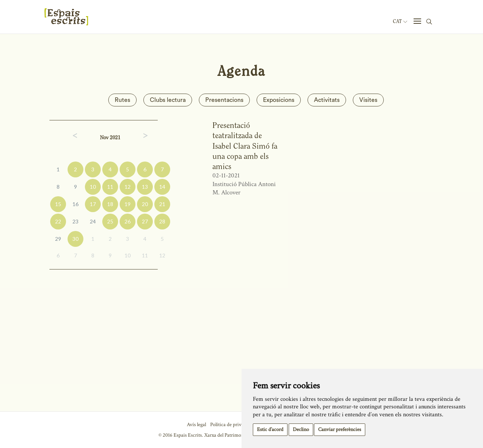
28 (162, 221)
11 (110, 187)
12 (128, 187)
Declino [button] (301, 430)
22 (58, 221)
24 (93, 221)
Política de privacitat (232, 425)
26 (128, 221)
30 (75, 239)
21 (162, 204)
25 (110, 221)
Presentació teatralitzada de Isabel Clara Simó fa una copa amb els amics (245, 146)
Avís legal (196, 425)
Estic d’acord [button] (270, 430)
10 (93, 187)
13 (145, 187)
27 (145, 221)
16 (75, 204)
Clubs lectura (168, 100)
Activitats (327, 100)
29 (58, 239)
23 (75, 221)
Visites (368, 100)
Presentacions (224, 100)
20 (145, 204)
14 (162, 187)
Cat (400, 22)
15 (58, 204)
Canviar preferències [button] (340, 430)
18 (110, 204)
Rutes (122, 100)
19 (128, 204)
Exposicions (279, 100)
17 (93, 204)
